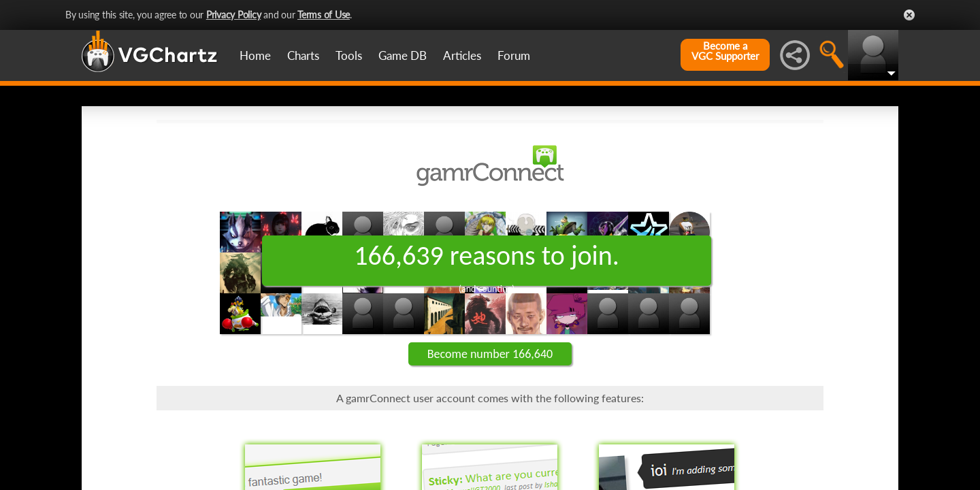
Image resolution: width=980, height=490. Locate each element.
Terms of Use (324, 15)
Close (909, 15)
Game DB (403, 55)
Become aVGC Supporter (725, 51)
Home (255, 55)
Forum (514, 55)
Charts (303, 55)
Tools (349, 55)
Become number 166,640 (490, 354)
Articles (462, 55)
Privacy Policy (234, 15)
